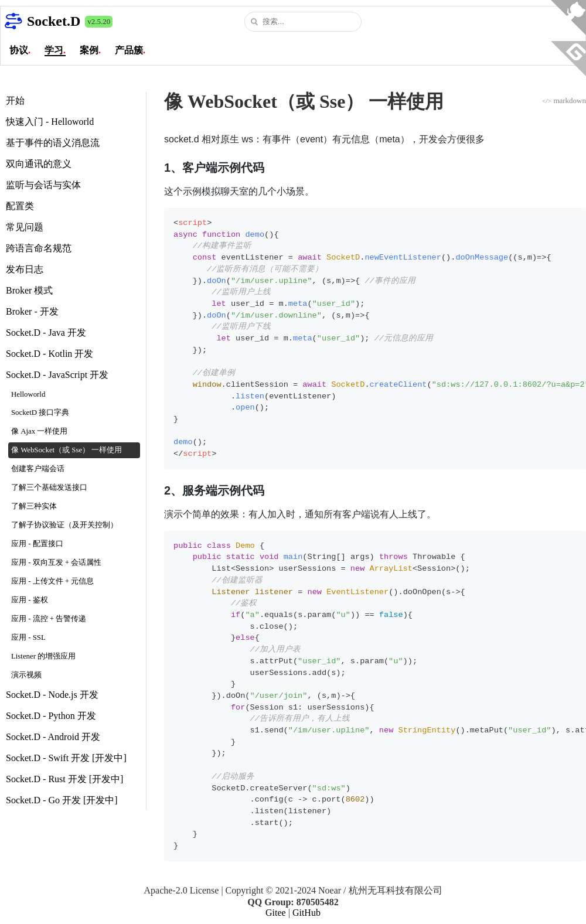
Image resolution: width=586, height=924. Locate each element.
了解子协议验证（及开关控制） (64, 525)
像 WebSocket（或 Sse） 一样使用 (67, 450)
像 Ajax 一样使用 (39, 431)
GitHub (306, 913)
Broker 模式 (29, 290)
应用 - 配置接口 (37, 544)
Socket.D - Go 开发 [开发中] (62, 800)
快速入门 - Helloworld (50, 122)
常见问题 (25, 227)
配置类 (20, 206)
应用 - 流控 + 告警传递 (49, 619)
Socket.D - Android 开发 (53, 737)
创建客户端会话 (38, 469)
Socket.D (54, 21)
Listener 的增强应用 (43, 656)
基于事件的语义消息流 (53, 143)
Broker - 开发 (32, 311)
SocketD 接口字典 (40, 412)
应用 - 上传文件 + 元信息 (52, 581)
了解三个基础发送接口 (49, 487)
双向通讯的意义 (39, 164)
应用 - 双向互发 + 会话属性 (56, 562)
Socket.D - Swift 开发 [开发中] (66, 758)
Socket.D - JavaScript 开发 (57, 375)
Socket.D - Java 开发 (46, 333)
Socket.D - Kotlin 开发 (50, 354)
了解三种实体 (34, 506)
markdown (564, 100)
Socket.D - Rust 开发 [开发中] (64, 779)
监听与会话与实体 (43, 185)
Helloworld (28, 394)
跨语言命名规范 (39, 248)
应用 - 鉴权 (30, 600)
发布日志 (25, 269)
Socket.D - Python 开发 (51, 716)
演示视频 (26, 675)
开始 (15, 100)
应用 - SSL (28, 637)
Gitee (276, 913)
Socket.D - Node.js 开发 (52, 695)
